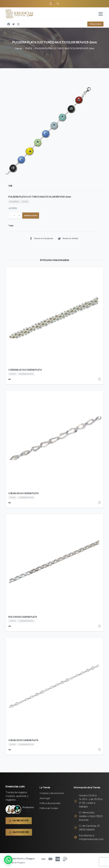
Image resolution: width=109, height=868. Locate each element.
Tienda (19, 48)
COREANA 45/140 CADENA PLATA (25, 370)
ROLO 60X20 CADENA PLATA (23, 617)
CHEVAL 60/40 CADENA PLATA (23, 493)
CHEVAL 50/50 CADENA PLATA (23, 740)
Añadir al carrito (31, 216)
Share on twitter (68, 238)
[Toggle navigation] (101, 14)
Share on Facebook (41, 238)
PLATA (29, 48)
